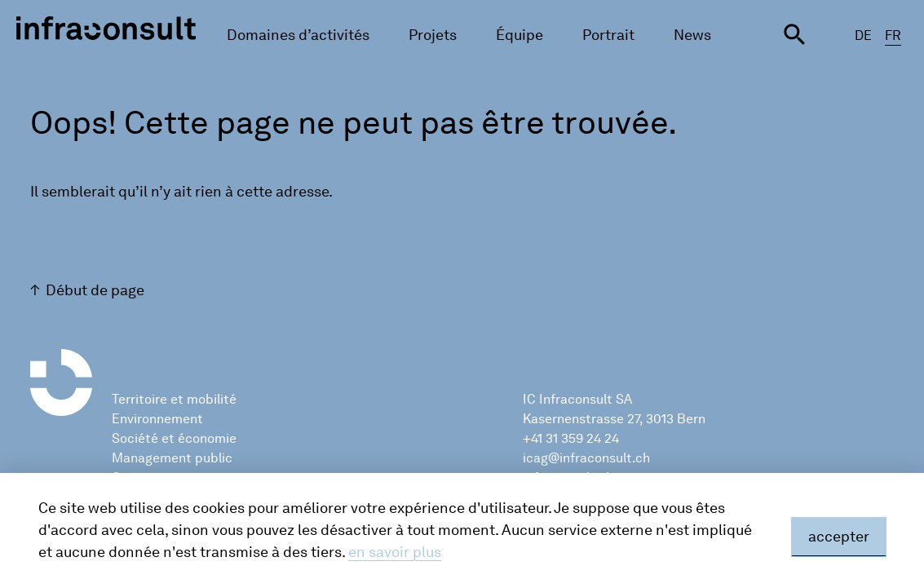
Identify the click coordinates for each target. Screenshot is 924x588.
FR (893, 35)
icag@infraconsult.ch (586, 458)
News (692, 35)
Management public (172, 458)
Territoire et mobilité (174, 399)
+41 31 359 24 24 (571, 438)
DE (863, 35)
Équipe (519, 35)
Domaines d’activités (298, 35)
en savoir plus (395, 552)
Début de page (95, 290)
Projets (433, 35)
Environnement (157, 419)
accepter (839, 537)
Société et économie (174, 438)
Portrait (608, 35)
